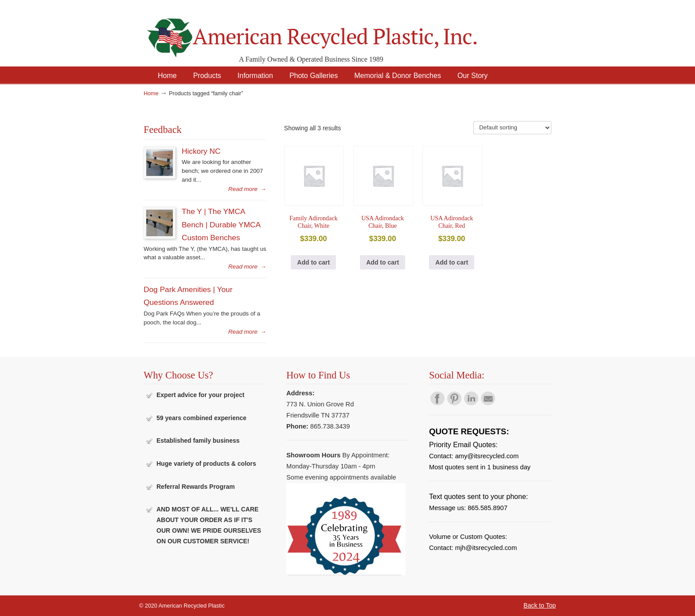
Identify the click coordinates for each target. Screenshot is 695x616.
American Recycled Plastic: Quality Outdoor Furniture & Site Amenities (334, 31)
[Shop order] (512, 128)
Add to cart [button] (313, 262)
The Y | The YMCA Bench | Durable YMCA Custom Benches (221, 224)
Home (151, 94)
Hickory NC (201, 151)
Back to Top (540, 605)
